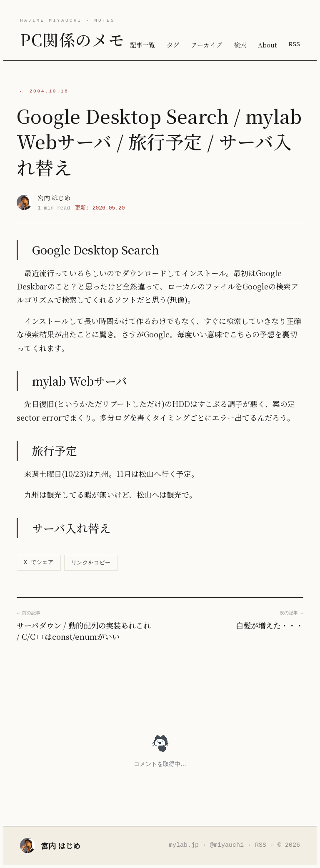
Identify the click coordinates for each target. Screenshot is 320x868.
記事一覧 (142, 45)
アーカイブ (206, 45)
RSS (294, 45)
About (267, 45)
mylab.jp (184, 845)
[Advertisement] (160, 688)
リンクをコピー (91, 562)
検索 (240, 45)
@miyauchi (227, 845)
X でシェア (39, 562)
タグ (173, 45)
